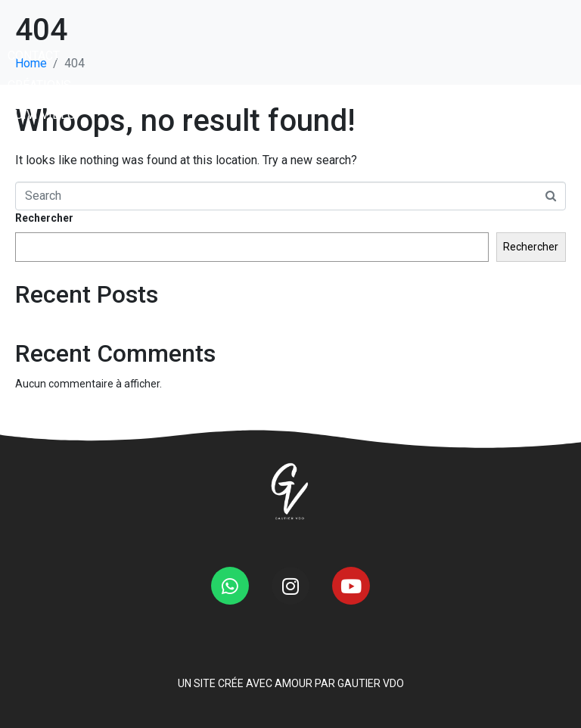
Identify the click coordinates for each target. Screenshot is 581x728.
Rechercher (44, 218)
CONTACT (34, 106)
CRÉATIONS (39, 135)
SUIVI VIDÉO (42, 165)
